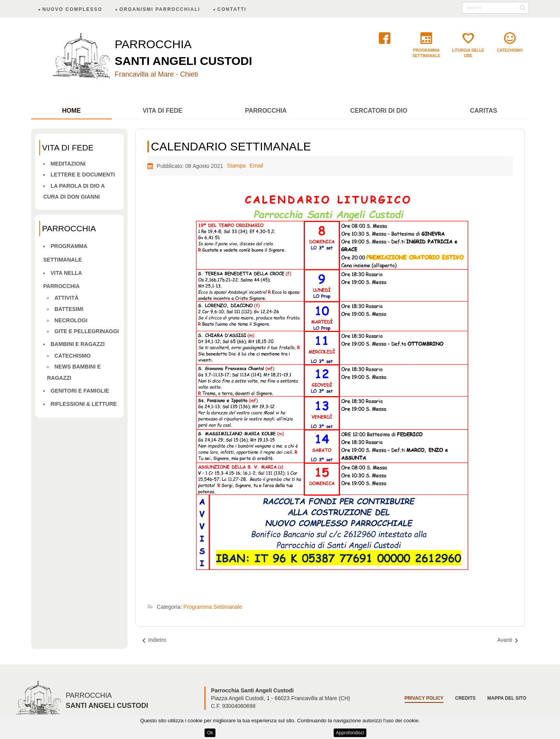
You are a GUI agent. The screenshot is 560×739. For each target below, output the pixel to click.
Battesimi (69, 309)
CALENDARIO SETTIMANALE (231, 146)
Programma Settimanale (213, 607)
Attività (66, 298)
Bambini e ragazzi (78, 344)
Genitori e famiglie (80, 391)
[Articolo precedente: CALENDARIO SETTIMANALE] (154, 640)
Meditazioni (68, 164)
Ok (210, 733)
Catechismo (73, 356)
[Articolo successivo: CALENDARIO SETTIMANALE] (508, 640)
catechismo (510, 50)
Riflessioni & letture (84, 404)
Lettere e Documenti (83, 175)
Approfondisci (350, 733)
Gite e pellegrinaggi (87, 331)
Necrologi (71, 320)
